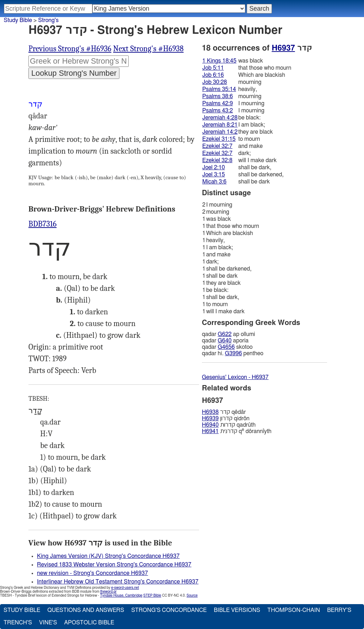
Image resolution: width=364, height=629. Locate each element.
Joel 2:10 (214, 167)
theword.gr (108, 592)
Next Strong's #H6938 (148, 49)
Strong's (48, 20)
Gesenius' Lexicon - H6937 (235, 377)
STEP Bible (152, 596)
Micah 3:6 (214, 182)
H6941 (210, 431)
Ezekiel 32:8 (217, 160)
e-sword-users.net (125, 588)
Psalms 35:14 (219, 89)
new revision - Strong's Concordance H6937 (92, 573)
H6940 (210, 425)
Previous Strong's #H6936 (70, 49)
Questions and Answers (86, 610)
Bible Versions (237, 610)
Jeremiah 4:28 (220, 118)
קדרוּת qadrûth (229, 425)
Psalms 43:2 (218, 111)
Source (192, 596)
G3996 (234, 353)
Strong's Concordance (169, 610)
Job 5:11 (213, 68)
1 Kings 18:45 (219, 61)
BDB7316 (42, 224)
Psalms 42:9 (218, 103)
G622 (225, 334)
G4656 (226, 347)
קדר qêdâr (224, 412)
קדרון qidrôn (226, 419)
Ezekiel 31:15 (219, 139)
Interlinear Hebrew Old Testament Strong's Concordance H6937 (118, 582)
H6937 (283, 48)
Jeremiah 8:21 (220, 125)
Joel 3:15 (214, 175)
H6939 (210, 419)
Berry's (339, 610)
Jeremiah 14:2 (220, 132)
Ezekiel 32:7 (217, 146)
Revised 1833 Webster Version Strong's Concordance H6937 (114, 565)
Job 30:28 (215, 82)
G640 (225, 341)
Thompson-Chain (294, 610)
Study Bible (18, 20)
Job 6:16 (213, 75)
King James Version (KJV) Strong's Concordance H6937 (108, 556)
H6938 (210, 412)
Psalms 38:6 (218, 96)
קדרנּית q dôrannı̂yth (237, 431)
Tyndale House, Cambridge (121, 596)
